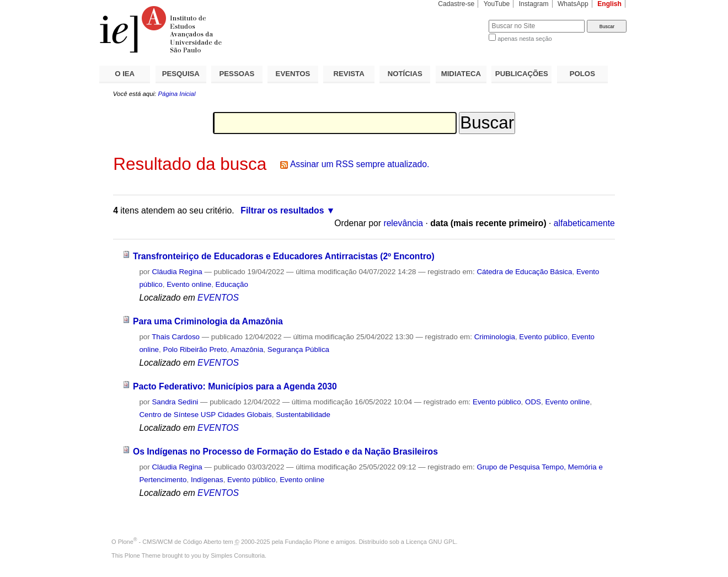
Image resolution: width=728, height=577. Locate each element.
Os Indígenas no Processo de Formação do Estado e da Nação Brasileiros (285, 452)
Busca (462, 20)
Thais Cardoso (176, 337)
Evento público (543, 337)
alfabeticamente (584, 223)
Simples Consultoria (238, 555)
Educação (232, 284)
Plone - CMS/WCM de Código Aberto (170, 542)
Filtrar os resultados (282, 210)
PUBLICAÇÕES (522, 74)
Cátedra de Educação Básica (524, 272)
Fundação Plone (307, 542)
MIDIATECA (461, 74)
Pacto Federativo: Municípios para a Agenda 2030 (235, 386)
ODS (533, 402)
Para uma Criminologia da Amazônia (208, 321)
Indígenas (207, 480)
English (609, 4)
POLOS (582, 74)
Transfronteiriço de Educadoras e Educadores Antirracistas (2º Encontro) (284, 256)
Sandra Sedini (175, 402)
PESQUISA (181, 74)
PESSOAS (237, 74)
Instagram (534, 4)
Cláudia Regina (177, 272)
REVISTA (349, 74)
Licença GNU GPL (431, 542)
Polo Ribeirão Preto (195, 349)
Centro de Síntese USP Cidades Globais (205, 415)
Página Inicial (176, 94)
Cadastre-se (456, 4)
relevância (403, 223)
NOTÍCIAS (405, 74)
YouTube (497, 4)
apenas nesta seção (524, 39)
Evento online (189, 284)
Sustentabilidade (303, 415)
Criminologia (495, 337)
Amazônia (247, 349)
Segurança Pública (298, 349)
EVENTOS (293, 74)
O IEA (125, 74)
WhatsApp (573, 4)
